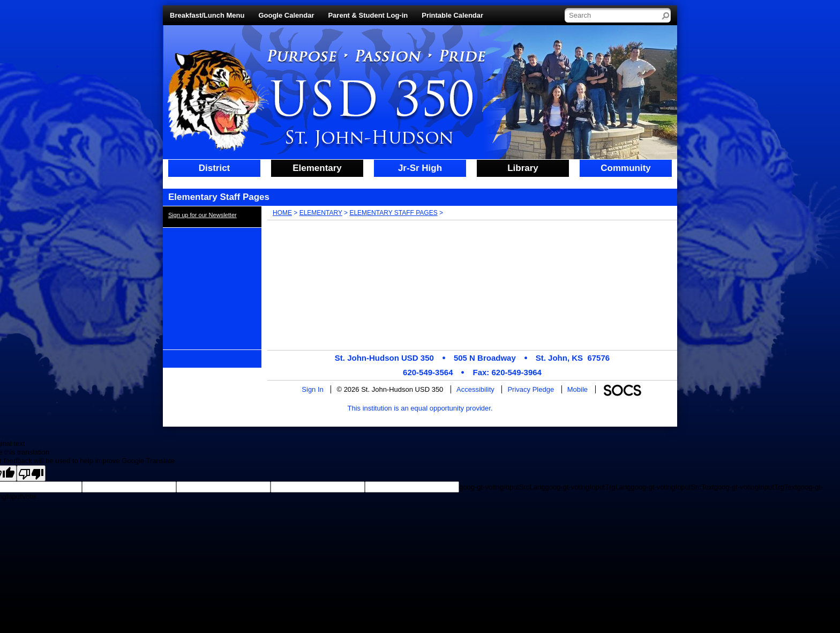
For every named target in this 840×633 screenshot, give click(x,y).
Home (282, 213)
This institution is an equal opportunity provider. (420, 408)
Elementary (321, 213)
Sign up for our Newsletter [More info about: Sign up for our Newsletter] (202, 215)
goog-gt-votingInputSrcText (672, 487)
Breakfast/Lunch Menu (207, 15)
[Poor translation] (31, 473)
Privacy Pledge (531, 389)
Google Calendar (286, 15)
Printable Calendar (452, 15)
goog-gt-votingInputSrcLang (502, 487)
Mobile (577, 389)
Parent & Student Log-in (368, 15)
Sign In (312, 389)
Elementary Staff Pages (393, 213)
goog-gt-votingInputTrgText (756, 487)
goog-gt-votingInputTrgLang (588, 487)
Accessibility (475, 389)
